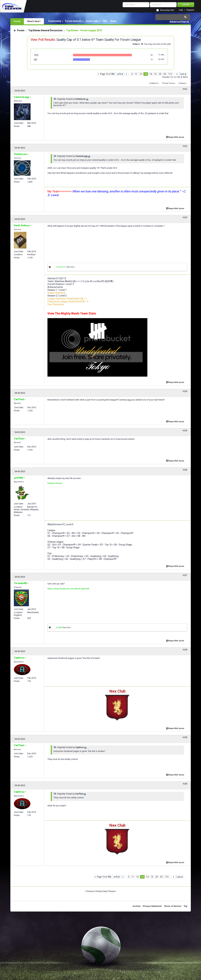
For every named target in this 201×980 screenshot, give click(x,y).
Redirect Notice (55, 483)
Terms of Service (173, 906)
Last (183, 74)
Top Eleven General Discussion (45, 30)
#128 (185, 650)
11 (136, 74)
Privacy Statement (152, 906)
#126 (185, 470)
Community (55, 21)
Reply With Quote (175, 137)
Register (190, 10)
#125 (185, 431)
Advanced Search (179, 22)
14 (151, 74)
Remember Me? (167, 10)
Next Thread (109, 891)
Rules (114, 21)
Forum (17, 21)
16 (152, 60)
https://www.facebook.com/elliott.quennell (68, 589)
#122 (185, 146)
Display (182, 83)
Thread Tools (168, 83)
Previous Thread (94, 891)
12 (141, 74)
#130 (185, 784)
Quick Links (92, 21)
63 (165, 74)
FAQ (105, 21)
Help (181, 10)
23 (160, 74)
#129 (185, 737)
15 (155, 74)
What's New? (34, 21)
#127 (185, 575)
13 (146, 74)
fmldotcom (61, 267)
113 (170, 74)
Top (186, 906)
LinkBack (153, 83)
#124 (185, 391)
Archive (137, 906)
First (120, 74)
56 (152, 55)
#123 (185, 217)
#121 (185, 89)
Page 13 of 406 (107, 74)
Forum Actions (73, 21)
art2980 (59, 628)
